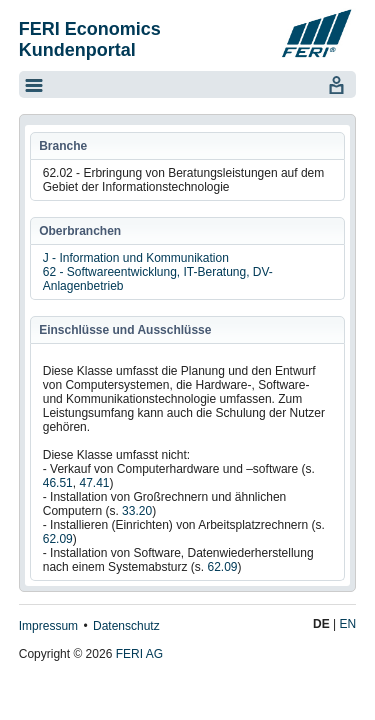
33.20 (137, 511)
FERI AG (139, 654)
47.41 (94, 483)
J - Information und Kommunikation (136, 258)
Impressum (48, 626)
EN (348, 624)
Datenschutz (126, 626)
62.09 (58, 539)
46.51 (58, 483)
